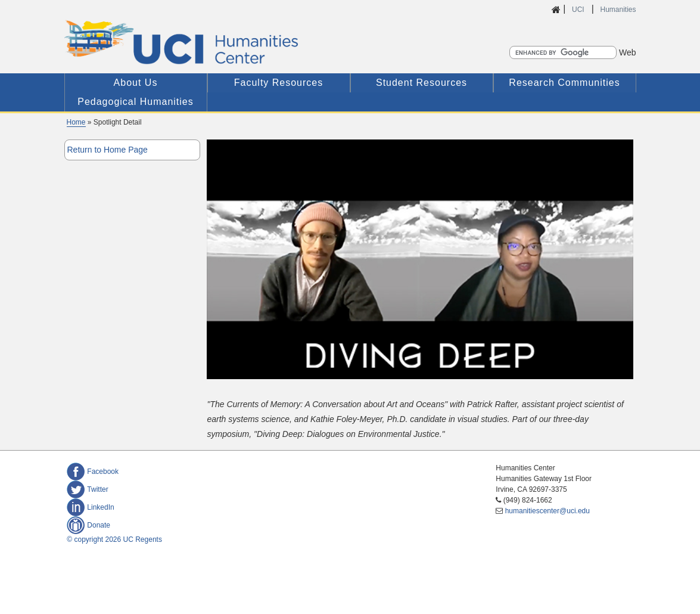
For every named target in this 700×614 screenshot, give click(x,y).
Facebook (93, 472)
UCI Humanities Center (244, 42)
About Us (136, 83)
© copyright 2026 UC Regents (114, 539)
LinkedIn (90, 507)
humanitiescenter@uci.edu (547, 511)
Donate (88, 525)
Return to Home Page (108, 150)
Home (76, 122)
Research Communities (564, 83)
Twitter (87, 489)
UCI (579, 10)
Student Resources (421, 83)
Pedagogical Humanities (136, 102)
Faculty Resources (279, 83)
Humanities (618, 10)
